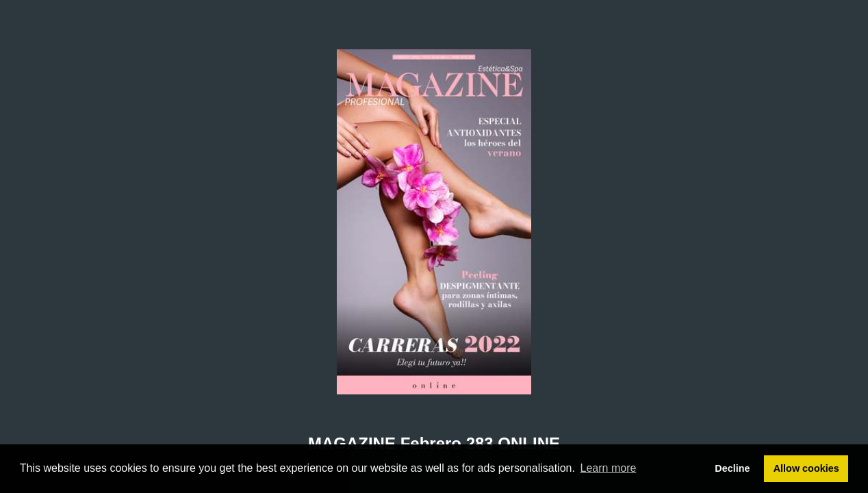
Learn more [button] (609, 468)
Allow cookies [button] (806, 468)
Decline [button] (732, 468)
